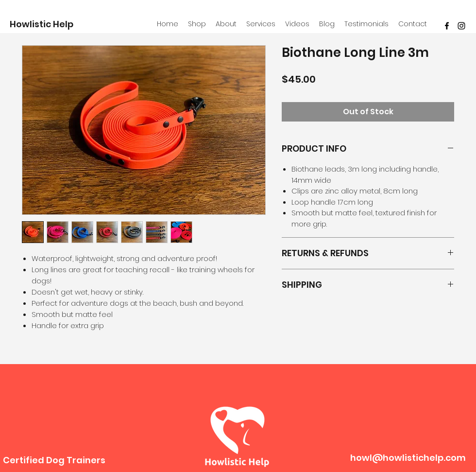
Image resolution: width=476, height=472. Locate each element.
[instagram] (461, 26)
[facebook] (447, 26)
